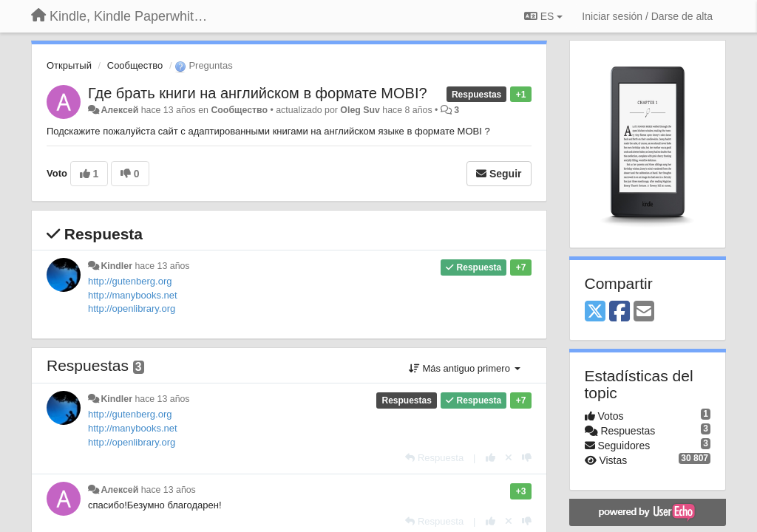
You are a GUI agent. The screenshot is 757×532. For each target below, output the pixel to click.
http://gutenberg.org (130, 281)
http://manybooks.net (133, 295)
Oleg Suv (360, 110)
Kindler (116, 266)
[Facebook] (619, 312)
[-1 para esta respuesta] (527, 458)
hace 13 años (162, 266)
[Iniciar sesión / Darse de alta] (647, 16)
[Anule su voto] (509, 458)
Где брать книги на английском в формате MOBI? (258, 93)
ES (543, 16)
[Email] (644, 312)
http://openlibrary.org (132, 308)
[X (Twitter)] (595, 312)
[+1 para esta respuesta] (490, 458)
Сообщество (135, 65)
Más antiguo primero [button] (465, 368)
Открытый (69, 65)
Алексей (119, 110)
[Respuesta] (434, 458)
